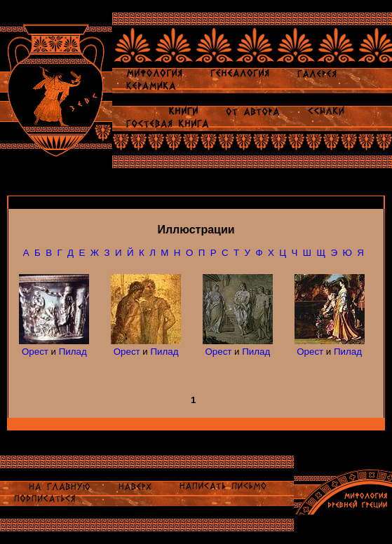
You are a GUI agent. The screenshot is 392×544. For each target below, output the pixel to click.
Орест (35, 352)
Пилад (73, 352)
